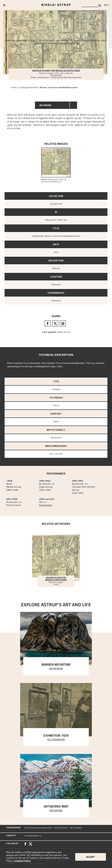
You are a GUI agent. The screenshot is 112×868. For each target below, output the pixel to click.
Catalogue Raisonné (28, 88)
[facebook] (48, 323)
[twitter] (55, 323)
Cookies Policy (22, 861)
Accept (91, 857)
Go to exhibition (56, 739)
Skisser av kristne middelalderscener (59, 88)
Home (14, 88)
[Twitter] (31, 844)
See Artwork (56, 669)
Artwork (45, 105)
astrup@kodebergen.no (33, 836)
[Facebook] (25, 844)
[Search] (100, 6)
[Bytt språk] (107, 5)
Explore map (56, 810)
